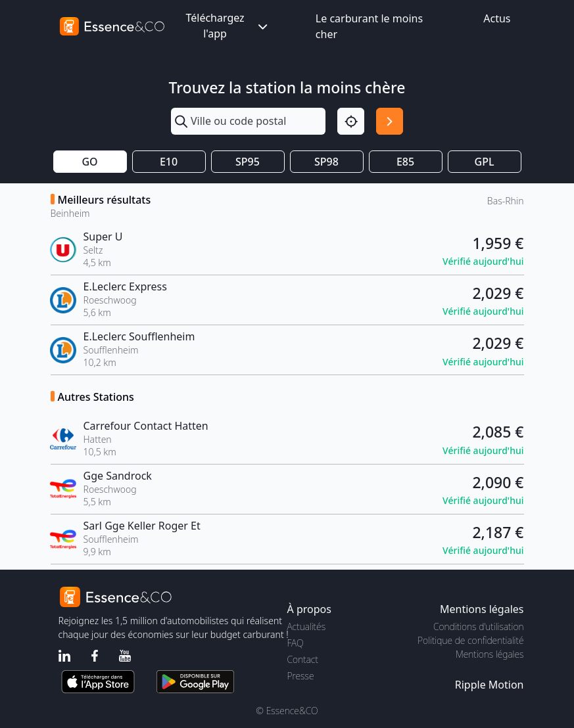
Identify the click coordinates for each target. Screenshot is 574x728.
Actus (497, 18)
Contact (303, 659)
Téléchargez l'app (227, 26)
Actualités (307, 626)
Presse (301, 676)
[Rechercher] (390, 121)
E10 (169, 162)
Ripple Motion (490, 685)
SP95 (248, 162)
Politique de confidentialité (470, 640)
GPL (485, 162)
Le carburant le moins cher (369, 26)
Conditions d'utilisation (479, 626)
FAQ (296, 643)
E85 (405, 162)
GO (89, 162)
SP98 (326, 162)
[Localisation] (351, 121)
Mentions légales (490, 654)
